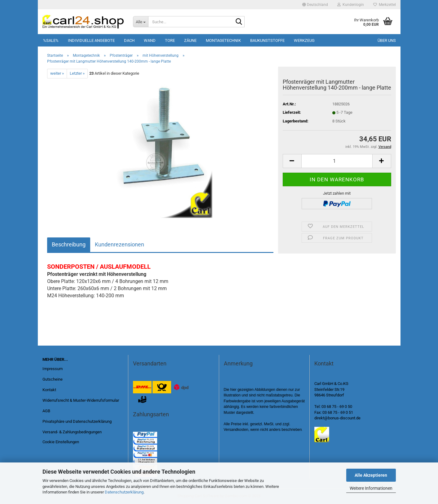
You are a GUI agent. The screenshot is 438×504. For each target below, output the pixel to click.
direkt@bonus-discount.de (337, 418)
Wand (150, 40)
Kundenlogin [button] (351, 5)
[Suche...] (141, 22)
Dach (129, 40)
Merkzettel (385, 5)
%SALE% (51, 40)
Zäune (190, 40)
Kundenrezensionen (119, 244)
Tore (170, 40)
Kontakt (49, 390)
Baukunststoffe (267, 40)
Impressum (53, 369)
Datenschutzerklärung (124, 492)
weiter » (57, 73)
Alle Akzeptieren (371, 475)
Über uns (387, 40)
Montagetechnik (223, 40)
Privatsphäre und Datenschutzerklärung (77, 421)
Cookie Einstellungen (61, 442)
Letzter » (77, 73)
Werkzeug (304, 40)
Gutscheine (53, 379)
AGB (46, 411)
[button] (315, 5)
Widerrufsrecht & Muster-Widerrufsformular (81, 400)
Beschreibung (69, 244)
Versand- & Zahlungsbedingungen (72, 432)
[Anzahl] (337, 161)
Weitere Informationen (371, 488)
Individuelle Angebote (91, 40)
